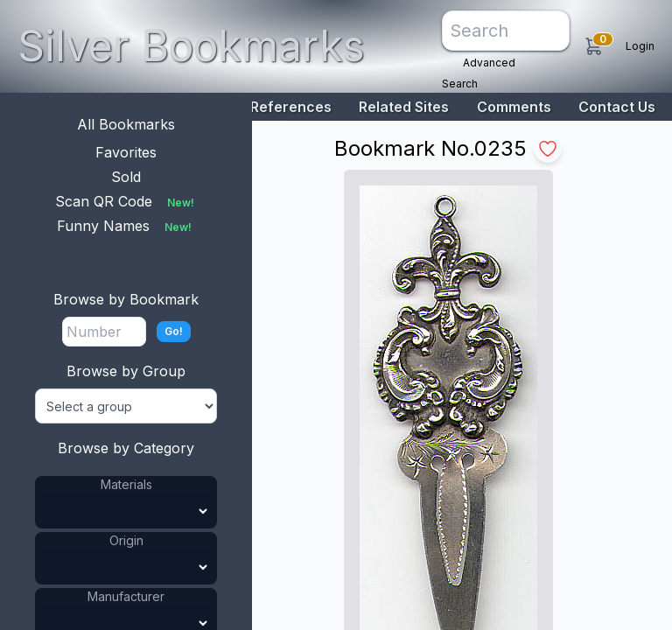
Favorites (126, 152)
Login (640, 46)
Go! (174, 331)
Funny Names (126, 226)
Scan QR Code (126, 201)
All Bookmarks (126, 124)
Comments (514, 107)
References (291, 107)
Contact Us (617, 107)
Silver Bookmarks (191, 46)
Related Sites (404, 107)
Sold (126, 177)
